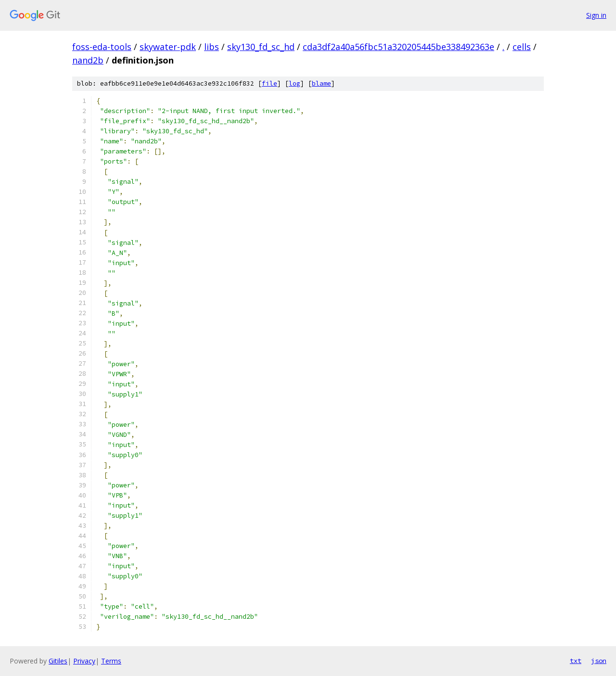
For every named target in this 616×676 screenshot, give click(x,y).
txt (576, 661)
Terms (111, 661)
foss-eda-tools (102, 47)
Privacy (84, 661)
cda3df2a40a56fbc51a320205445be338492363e (398, 47)
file (269, 83)
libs (212, 47)
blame (321, 83)
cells (522, 47)
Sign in (596, 15)
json (599, 661)
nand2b (88, 60)
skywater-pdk (168, 47)
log (295, 83)
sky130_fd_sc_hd (261, 47)
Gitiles (58, 661)
